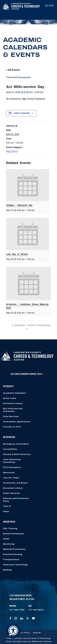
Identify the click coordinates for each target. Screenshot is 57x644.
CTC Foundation (12, 467)
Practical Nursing (13, 554)
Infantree (47, 641)
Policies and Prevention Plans (16, 500)
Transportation (11, 559)
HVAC (6, 539)
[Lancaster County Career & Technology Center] (21, 7)
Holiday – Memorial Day (19, 205)
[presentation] (28, 185)
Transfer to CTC (12, 427)
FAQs (6, 511)
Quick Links (10, 398)
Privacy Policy (23, 633)
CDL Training (10, 528)
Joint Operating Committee (12, 461)
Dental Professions (14, 534)
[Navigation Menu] (49, 6)
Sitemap (37, 633)
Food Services (11, 416)
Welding (7, 570)
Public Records (11, 493)
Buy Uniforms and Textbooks (13, 410)
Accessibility (10, 449)
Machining (9, 544)
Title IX (7, 506)
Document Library (13, 403)
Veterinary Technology (15, 565)
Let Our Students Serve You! (26, 374)
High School (12, 151)
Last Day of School (17, 254)
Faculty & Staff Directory (17, 454)
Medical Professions (14, 549)
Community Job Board (15, 483)
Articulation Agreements (17, 422)
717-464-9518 (36, 610)
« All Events (13, 70)
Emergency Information (16, 444)
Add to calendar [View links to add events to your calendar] (22, 113)
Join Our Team (11, 478)
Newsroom (9, 473)
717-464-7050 (17, 610)
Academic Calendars (15, 393)
